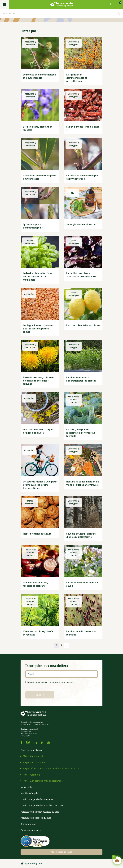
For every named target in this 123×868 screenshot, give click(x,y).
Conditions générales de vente (37, 799)
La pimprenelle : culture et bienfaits (81, 633)
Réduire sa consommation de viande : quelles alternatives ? (83, 483)
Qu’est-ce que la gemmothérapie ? (33, 226)
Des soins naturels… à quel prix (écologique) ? (38, 431)
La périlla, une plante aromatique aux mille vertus (82, 275)
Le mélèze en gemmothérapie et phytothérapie (39, 76)
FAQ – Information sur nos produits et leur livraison (51, 769)
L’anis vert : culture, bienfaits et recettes (39, 633)
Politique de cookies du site (36, 818)
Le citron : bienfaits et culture (83, 326)
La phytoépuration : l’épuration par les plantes (81, 379)
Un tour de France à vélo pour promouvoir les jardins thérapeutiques (40, 485)
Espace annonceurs (31, 830)
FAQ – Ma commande (34, 762)
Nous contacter (29, 787)
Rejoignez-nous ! (29, 824)
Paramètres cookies (61, 852)
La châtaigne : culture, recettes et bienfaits (35, 584)
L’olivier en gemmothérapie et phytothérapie (40, 177)
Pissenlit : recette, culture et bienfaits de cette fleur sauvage (39, 381)
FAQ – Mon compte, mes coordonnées (43, 781)
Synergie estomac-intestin (81, 225)
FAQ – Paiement (31, 775)
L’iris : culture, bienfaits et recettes (38, 129)
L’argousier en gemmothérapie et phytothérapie (77, 78)
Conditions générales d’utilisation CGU (42, 806)
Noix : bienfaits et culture (37, 534)
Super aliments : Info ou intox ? (83, 129)
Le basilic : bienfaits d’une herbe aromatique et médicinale (38, 277)
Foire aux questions (31, 750)
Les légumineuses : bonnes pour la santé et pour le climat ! (38, 329)
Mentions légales (30, 793)
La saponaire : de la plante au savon (83, 584)
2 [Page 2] (61, 645)
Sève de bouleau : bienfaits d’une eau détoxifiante (81, 536)
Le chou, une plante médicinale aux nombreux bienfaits (81, 433)
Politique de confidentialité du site (40, 812)
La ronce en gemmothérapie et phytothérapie (82, 177)
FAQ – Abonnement (33, 756)
